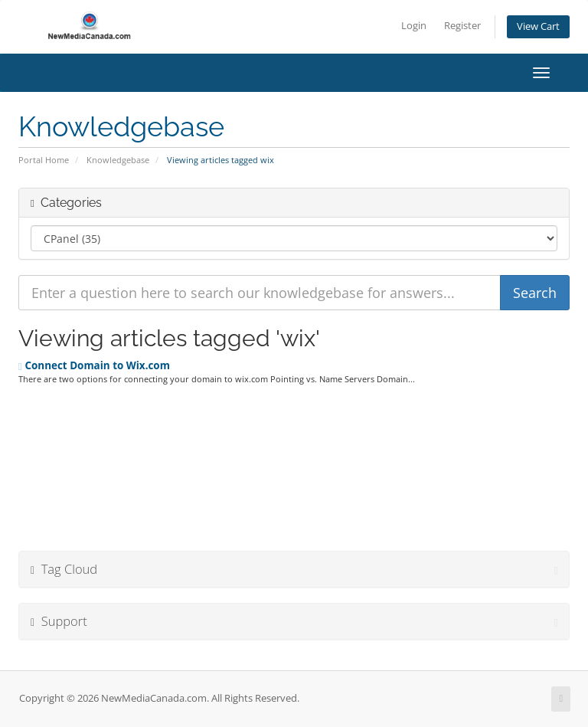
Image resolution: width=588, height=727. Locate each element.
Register (462, 26)
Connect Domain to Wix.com (94, 365)
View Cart (538, 26)
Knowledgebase (118, 160)
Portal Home (44, 160)
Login (414, 26)
